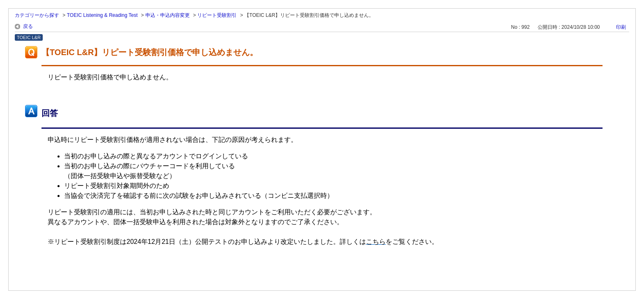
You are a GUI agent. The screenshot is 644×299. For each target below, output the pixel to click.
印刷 (621, 27)
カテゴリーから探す (37, 15)
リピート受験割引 (217, 15)
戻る (28, 26)
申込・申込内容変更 (168, 15)
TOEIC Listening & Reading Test (102, 15)
